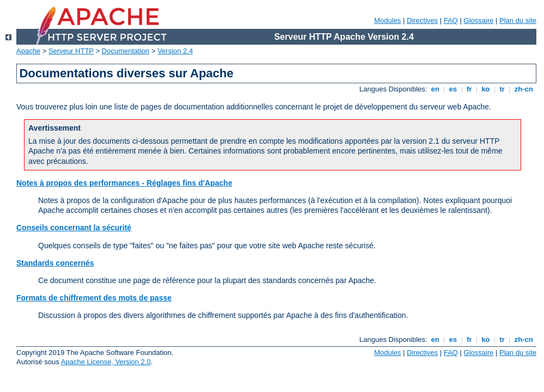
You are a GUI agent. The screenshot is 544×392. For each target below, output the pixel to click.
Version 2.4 (175, 51)
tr (502, 89)
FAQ (451, 20)
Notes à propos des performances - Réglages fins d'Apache (124, 183)
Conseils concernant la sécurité (74, 228)
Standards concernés (55, 263)
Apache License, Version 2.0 (106, 362)
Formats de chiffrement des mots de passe (94, 298)
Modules (387, 20)
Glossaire (479, 20)
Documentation (126, 51)
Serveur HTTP (71, 51)
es (453, 89)
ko (486, 89)
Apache (28, 51)
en (435, 89)
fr (470, 89)
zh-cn (524, 89)
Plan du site (518, 20)
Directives (422, 20)
